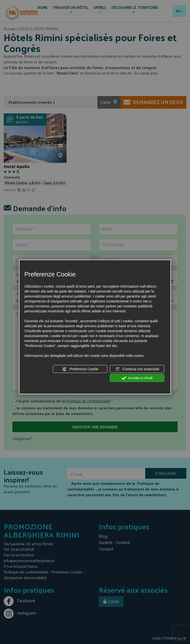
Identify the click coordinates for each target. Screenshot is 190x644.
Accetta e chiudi (137, 378)
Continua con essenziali (137, 369)
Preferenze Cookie (80, 369)
